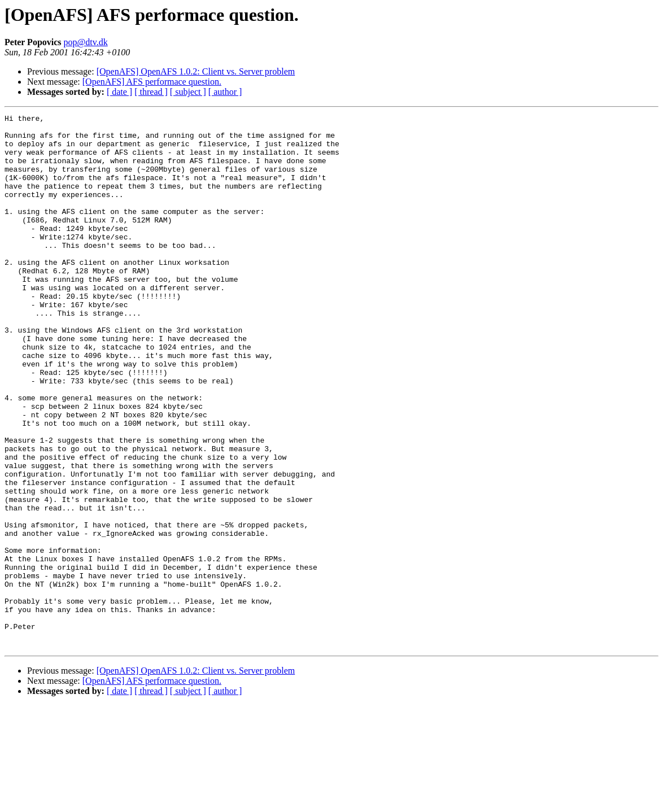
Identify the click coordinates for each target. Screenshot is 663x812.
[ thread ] (151, 92)
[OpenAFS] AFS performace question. (152, 82)
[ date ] (119, 92)
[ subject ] (188, 92)
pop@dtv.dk (86, 42)
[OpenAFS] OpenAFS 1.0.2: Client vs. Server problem (196, 71)
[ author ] (225, 92)
